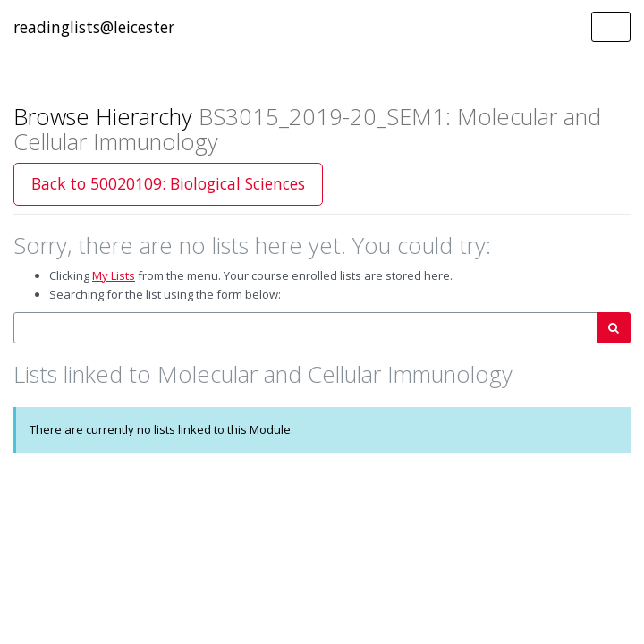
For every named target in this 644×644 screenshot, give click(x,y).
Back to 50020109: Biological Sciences (168, 183)
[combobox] (305, 328)
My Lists (114, 275)
